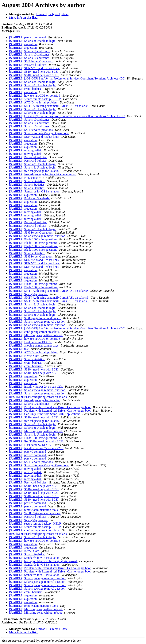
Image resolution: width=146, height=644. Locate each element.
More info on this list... (24, 18)
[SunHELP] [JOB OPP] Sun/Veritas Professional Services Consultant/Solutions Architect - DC (67, 78)
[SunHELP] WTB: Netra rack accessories (35, 513)
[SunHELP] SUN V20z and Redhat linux (35, 68)
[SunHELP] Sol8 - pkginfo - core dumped (35, 318)
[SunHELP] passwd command (28, 37)
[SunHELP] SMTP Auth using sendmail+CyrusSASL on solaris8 (49, 106)
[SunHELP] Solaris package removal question (38, 236)
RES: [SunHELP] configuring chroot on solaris (38, 397)
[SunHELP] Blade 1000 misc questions (33, 239)
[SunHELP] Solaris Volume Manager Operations (39, 133)
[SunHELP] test (19, 349)
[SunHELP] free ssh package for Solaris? (35, 171)
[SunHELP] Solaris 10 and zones (30, 51)
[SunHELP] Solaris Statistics (27, 181)
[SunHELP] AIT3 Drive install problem (34, 102)
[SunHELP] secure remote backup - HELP (35, 99)
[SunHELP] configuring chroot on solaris (35, 332)
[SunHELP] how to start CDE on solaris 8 (35, 96)
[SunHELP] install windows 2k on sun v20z (36, 387)
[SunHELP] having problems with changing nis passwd (43, 561)
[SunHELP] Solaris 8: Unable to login (33, 41)
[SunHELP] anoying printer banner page (34, 345)
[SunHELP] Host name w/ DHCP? (31, 342)
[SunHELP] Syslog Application (29, 294)
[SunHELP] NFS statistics (25, 178)
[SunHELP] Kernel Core (25, 356)
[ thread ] (42, 14)
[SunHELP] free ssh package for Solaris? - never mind (43, 174)
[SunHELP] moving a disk (26, 150)
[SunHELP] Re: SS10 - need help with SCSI (37, 441)
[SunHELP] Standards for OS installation (35, 191)
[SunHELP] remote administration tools (34, 510)
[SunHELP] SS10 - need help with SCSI (34, 72)
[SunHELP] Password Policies (28, 65)
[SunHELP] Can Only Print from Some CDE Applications (45, 414)
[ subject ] (54, 14)
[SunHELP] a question (23, 44)
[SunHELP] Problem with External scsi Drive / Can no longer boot (50, 407)
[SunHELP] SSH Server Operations (31, 61)
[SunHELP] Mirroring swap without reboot (36, 335)
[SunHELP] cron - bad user (26, 89)
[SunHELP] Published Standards (29, 198)
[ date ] (65, 14)
